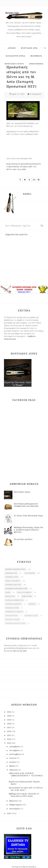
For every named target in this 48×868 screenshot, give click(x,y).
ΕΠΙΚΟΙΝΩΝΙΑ (36, 64)
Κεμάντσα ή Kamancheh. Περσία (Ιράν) (24, 783)
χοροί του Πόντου (24, 592)
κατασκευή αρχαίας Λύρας (15, 623)
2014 (9, 739)
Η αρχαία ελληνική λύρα (15, 600)
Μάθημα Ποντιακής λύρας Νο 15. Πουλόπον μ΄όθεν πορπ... (24, 795)
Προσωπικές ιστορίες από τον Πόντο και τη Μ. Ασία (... (26, 789)
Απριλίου (14, 770)
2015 (9, 735)
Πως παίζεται (30, 573)
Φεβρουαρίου (16, 805)
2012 (9, 813)
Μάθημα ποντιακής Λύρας (15, 569)
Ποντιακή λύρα (11, 573)
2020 (9, 716)
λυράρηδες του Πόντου (14, 612)
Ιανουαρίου (15, 809)
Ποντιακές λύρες (31, 616)
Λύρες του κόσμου (13, 581)
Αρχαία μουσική (12, 616)
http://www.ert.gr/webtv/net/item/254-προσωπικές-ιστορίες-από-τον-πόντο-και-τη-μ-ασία (24, 166)
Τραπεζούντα (27, 596)
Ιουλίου (13, 758)
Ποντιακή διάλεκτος (13, 604)
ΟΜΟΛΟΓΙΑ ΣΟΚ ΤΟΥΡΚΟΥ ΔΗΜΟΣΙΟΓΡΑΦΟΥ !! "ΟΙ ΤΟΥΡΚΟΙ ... (26, 776)
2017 (9, 727)
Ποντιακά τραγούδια (13, 585)
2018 (9, 724)
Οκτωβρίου (15, 750)
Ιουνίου (13, 762)
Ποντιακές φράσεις (13, 619)
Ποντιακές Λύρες (22, 492)
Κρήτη (8, 592)
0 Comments (35, 94)
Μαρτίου (14, 801)
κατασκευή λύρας (12, 608)
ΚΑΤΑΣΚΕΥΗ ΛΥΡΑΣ (16, 56)
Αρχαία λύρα (10, 596)
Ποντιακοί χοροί (12, 577)
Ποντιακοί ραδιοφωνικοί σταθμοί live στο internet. (26, 505)
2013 (9, 743)
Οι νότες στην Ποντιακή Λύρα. (29, 515)
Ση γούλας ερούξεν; (23, 539)
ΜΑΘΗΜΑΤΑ (36, 56)
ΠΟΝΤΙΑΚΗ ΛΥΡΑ (29, 48)
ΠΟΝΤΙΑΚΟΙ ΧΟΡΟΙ (14, 64)
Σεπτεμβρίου (16, 754)
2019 (9, 720)
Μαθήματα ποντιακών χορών (16, 589)
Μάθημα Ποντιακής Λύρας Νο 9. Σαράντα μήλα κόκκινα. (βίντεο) (28, 530)
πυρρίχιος (32, 604)
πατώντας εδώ (20, 651)
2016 (9, 731)
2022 (9, 712)
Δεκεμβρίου (15, 746)
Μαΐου (13, 766)
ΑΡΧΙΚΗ (12, 48)
